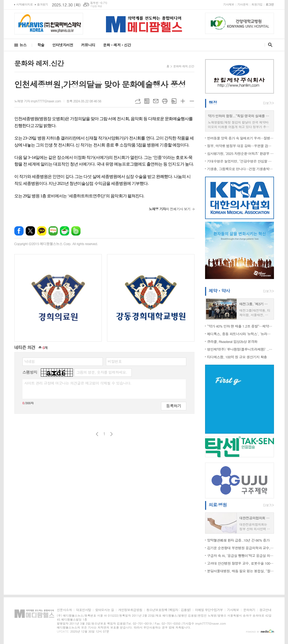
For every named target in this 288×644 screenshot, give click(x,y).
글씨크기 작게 (192, 101)
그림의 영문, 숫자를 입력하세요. (102, 372)
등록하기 (174, 406)
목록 (147, 101)
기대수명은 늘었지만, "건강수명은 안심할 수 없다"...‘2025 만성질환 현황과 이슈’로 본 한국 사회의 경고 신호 (241, 161)
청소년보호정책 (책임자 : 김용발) (169, 610)
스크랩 (174, 101)
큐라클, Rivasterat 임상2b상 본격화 (232, 341)
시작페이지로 (25, 4)
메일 (156, 101)
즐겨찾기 (43, 4)
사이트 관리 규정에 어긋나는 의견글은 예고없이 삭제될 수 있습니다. (78, 383)
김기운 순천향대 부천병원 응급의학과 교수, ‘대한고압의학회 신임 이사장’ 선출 (241, 548)
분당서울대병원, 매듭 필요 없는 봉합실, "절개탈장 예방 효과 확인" (241, 571)
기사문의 (243, 4)
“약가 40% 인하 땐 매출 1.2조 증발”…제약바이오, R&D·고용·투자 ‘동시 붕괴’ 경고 (241, 326)
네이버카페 (65, 231)
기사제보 (229, 4)
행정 (213, 103)
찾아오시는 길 (105, 610)
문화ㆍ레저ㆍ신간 (117, 45)
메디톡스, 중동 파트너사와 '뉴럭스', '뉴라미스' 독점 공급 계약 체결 (241, 334)
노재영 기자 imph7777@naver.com (38, 101)
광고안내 (265, 610)
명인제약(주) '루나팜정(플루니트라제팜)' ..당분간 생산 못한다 (241, 349)
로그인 (270, 4)
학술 (41, 45)
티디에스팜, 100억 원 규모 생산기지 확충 (237, 357)
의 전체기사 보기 (169, 209)
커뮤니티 (88, 45)
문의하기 (249, 610)
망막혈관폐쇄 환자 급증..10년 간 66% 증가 (238, 540)
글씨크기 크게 (183, 101)
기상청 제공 (96, 6)
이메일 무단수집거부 (209, 610)
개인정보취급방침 (130, 610)
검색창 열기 (269, 45)
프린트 (165, 101)
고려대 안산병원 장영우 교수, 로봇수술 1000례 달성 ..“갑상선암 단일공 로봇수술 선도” (241, 563)
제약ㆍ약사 (219, 291)
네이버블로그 (53, 231)
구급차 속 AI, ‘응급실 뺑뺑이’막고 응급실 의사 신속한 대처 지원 (241, 556)
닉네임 (30, 361)
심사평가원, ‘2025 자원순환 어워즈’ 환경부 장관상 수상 (241, 153)
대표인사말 (83, 610)
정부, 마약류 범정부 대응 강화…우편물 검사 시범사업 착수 (241, 146)
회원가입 (257, 4)
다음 (111, 434)
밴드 (76, 231)
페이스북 (19, 231)
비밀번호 (115, 361)
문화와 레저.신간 (184, 66)
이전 (97, 434)
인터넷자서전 (63, 45)
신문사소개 (64, 610)
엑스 (30, 231)
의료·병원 (218, 505)
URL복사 (138, 101)
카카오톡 (42, 231)
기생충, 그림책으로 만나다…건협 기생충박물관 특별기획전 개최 (241, 169)
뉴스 (23, 45)
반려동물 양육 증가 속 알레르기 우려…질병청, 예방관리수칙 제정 (241, 138)
